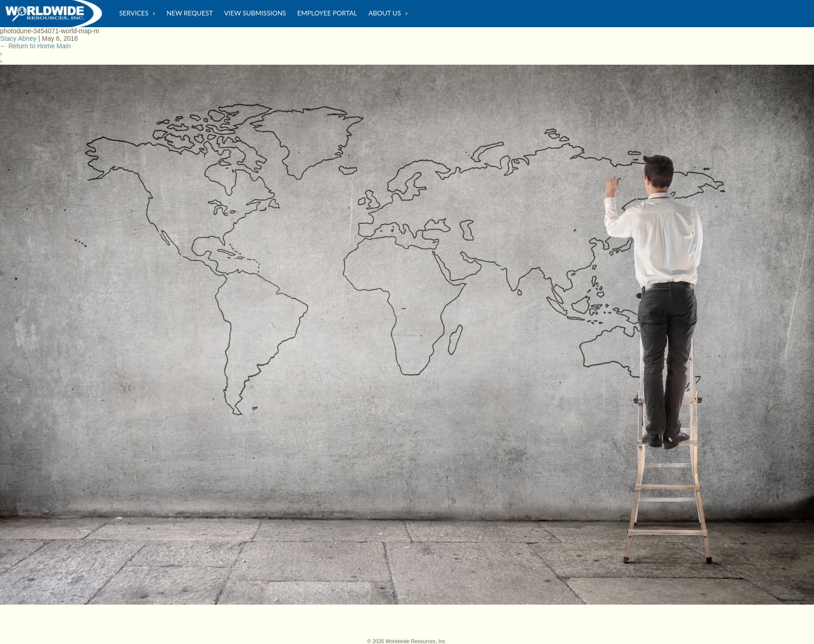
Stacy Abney (18, 38)
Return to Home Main (35, 46)
